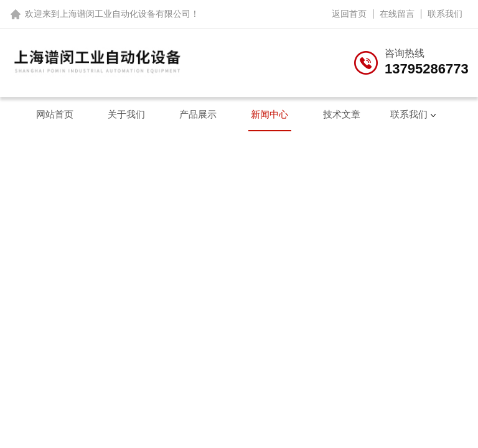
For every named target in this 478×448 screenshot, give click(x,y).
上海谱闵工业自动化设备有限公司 (125, 14)
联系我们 (445, 14)
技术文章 (342, 114)
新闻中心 (269, 114)
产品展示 (198, 114)
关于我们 (126, 114)
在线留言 (397, 14)
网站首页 (55, 114)
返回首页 (349, 14)
